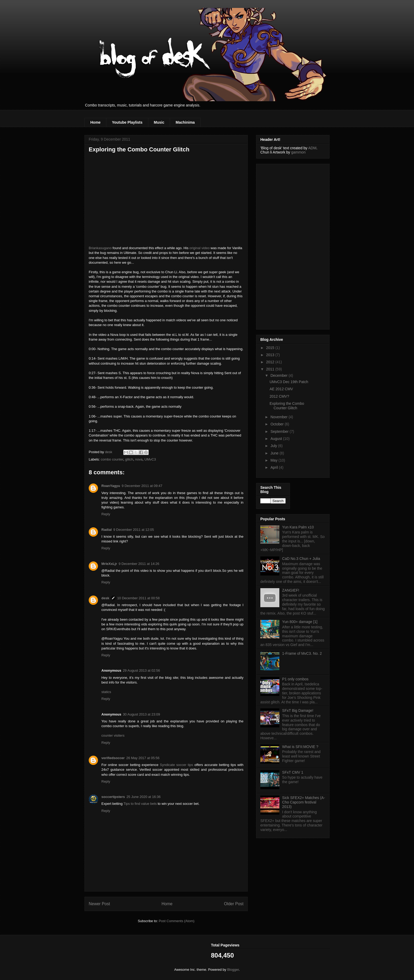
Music (159, 122)
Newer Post (99, 904)
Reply (106, 514)
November (279, 417)
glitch (129, 459)
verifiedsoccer (113, 758)
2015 (271, 348)
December (279, 375)
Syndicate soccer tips (176, 765)
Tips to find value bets (140, 804)
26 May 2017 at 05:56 (143, 758)
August (277, 439)
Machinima (185, 122)
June (275, 453)
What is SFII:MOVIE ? (300, 747)
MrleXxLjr (109, 564)
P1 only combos (295, 679)
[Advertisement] (281, 245)
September (280, 431)
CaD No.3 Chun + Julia (301, 559)
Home (95, 122)
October (277, 424)
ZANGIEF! (291, 590)
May (274, 460)
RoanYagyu (111, 486)
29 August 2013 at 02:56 (141, 670)
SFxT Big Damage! (298, 710)
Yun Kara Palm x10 (298, 527)
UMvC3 (150, 459)
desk (105, 598)
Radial (107, 530)
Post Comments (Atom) (177, 921)
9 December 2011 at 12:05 (134, 530)
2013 (271, 355)
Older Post (234, 904)
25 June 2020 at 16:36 (144, 797)
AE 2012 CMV (281, 389)
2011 (271, 369)
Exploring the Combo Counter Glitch (287, 406)
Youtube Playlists (127, 122)
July (274, 446)
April (275, 467)
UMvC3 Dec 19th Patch (289, 382)
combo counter (112, 459)
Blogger (233, 970)
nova (139, 459)
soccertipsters (113, 797)
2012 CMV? (279, 396)
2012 (271, 362)
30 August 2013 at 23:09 (141, 714)
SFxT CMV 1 (293, 772)
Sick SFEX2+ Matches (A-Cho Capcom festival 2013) (304, 802)
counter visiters (113, 735)
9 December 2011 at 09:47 (142, 486)
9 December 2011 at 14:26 (139, 564)
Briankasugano (100, 248)
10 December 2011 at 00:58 (138, 598)
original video (199, 248)
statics (106, 692)
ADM (312, 148)
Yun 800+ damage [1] (300, 622)
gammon (298, 152)
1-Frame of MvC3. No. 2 (302, 653)
